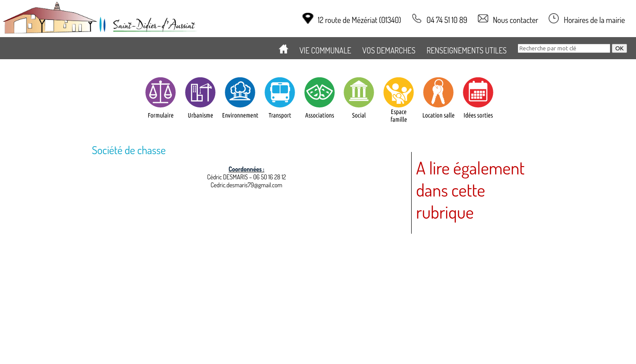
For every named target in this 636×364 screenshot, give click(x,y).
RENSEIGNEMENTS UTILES (467, 50)
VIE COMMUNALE (325, 50)
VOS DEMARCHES (389, 50)
